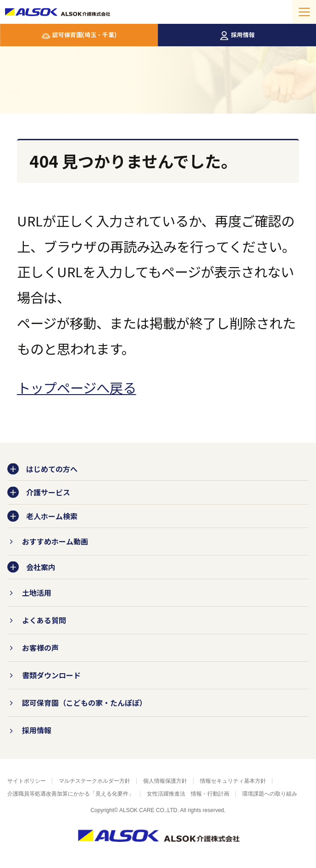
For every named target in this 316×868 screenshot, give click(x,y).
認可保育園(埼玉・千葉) (84, 35)
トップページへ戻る (77, 387)
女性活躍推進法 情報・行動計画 (188, 794)
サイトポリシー (27, 781)
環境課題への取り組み (270, 794)
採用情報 (243, 35)
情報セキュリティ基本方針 (233, 781)
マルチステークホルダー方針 (94, 781)
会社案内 (41, 567)
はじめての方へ (52, 469)
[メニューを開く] (304, 12)
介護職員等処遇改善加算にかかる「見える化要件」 (71, 794)
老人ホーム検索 (52, 516)
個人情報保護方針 (165, 781)
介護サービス (48, 492)
